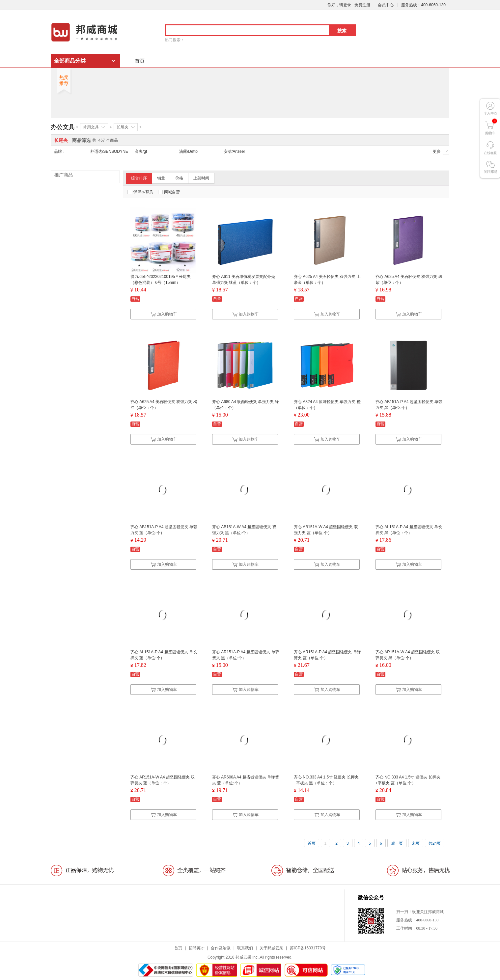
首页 (140, 61)
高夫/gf (141, 151)
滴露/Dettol (189, 151)
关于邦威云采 (271, 948)
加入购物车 (164, 314)
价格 (179, 178)
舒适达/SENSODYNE (109, 151)
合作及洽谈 (221, 948)
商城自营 (169, 192)
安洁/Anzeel (234, 151)
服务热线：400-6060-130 (423, 5)
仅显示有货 (140, 192)
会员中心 (386, 5)
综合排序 (139, 178)
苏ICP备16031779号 (308, 948)
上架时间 (201, 178)
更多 (441, 151)
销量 (161, 178)
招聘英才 (197, 948)
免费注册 (362, 5)
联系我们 (245, 948)
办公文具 (63, 127)
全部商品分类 (70, 61)
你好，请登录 (339, 5)
